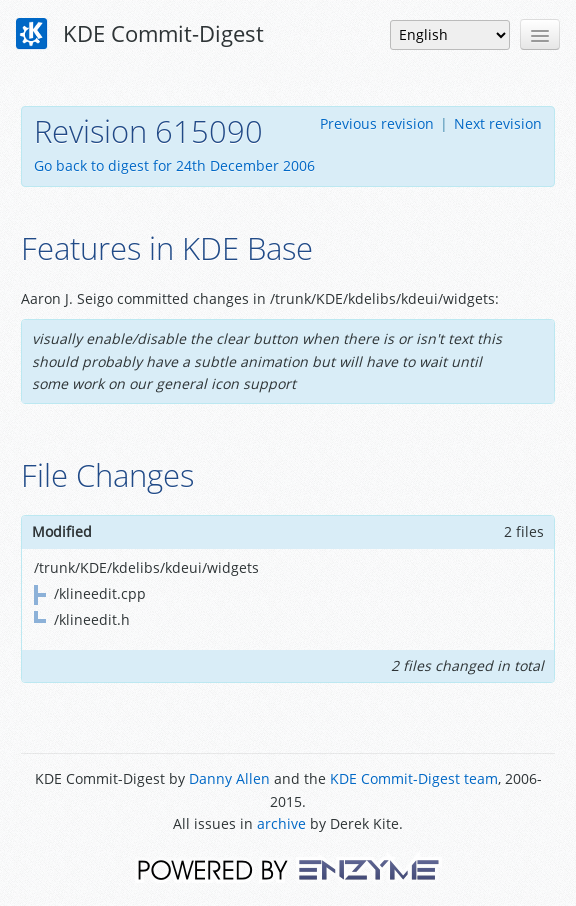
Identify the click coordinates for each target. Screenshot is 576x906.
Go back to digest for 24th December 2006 (174, 165)
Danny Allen (229, 778)
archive (281, 823)
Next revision (498, 123)
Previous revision (377, 123)
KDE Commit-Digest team (414, 778)
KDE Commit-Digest (140, 34)
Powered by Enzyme (288, 868)
